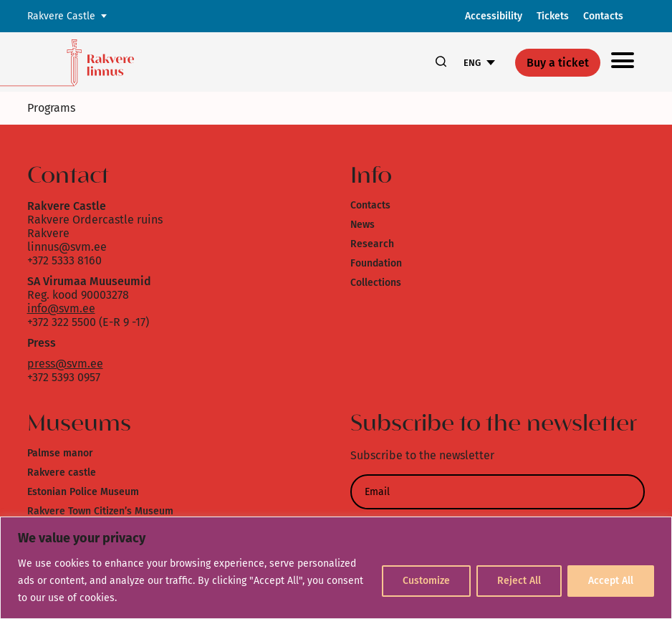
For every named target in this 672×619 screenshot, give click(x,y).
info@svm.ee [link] (61, 308)
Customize (426, 581)
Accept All (611, 581)
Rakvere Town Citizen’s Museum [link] (100, 511)
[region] (336, 568)
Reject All (519, 581)
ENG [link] (472, 63)
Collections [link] (376, 283)
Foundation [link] (376, 263)
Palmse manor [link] (60, 453)
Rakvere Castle (61, 16)
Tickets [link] (553, 16)
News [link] (363, 225)
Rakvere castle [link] (62, 472)
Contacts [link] (603, 16)
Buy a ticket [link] (558, 63)
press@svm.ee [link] (65, 364)
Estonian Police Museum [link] (83, 492)
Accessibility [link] (494, 16)
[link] (116, 62)
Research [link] (372, 244)
